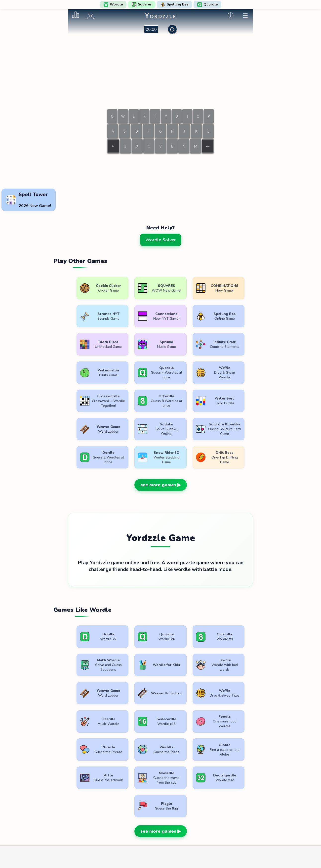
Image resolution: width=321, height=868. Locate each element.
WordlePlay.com (168, 808)
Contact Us (193, 819)
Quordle (207, 4)
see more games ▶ (161, 458)
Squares (142, 4)
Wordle (113, 4)
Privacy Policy (162, 819)
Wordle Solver (161, 240)
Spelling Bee (174, 4)
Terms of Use (130, 819)
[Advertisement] (160, 174)
